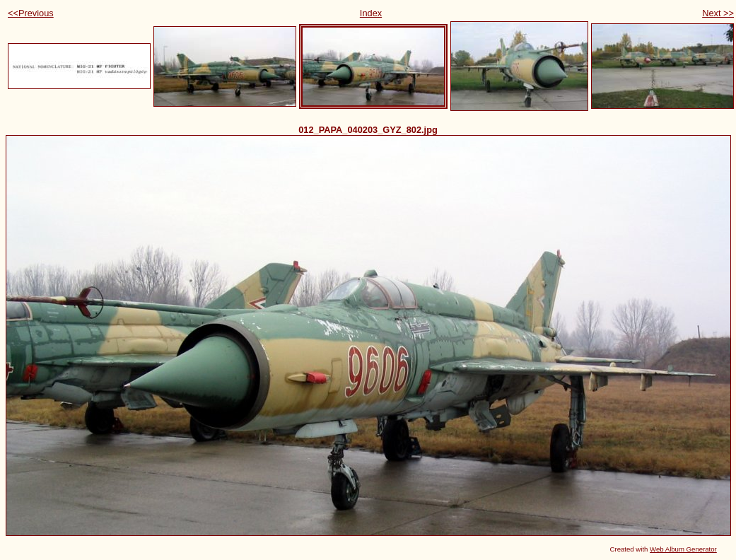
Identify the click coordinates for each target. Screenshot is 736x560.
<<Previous (31, 13)
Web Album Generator (683, 549)
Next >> (718, 13)
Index (371, 13)
